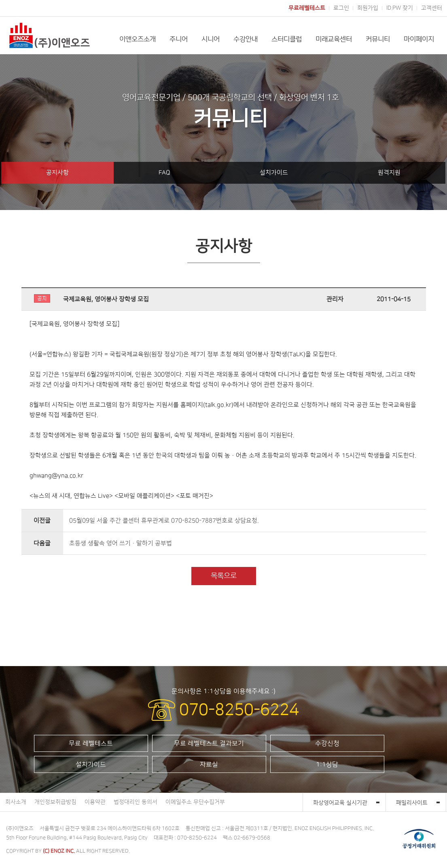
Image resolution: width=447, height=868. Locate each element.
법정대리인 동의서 (136, 802)
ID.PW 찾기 (400, 8)
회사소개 (16, 802)
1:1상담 (327, 764)
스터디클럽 (287, 39)
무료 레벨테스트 (91, 743)
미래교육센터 (334, 39)
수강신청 (327, 743)
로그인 (341, 8)
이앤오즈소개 (138, 39)
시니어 (211, 39)
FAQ (164, 173)
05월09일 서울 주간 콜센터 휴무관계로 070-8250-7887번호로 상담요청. (164, 521)
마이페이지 (419, 39)
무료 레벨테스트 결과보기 (209, 743)
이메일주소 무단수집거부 (195, 802)
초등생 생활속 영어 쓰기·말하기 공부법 (121, 543)
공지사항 (57, 173)
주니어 (179, 39)
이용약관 (95, 802)
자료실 (209, 764)
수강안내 (246, 39)
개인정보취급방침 (55, 802)
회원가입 (368, 8)
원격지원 (389, 173)
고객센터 (432, 8)
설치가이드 (274, 173)
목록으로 (224, 576)
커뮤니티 (378, 39)
